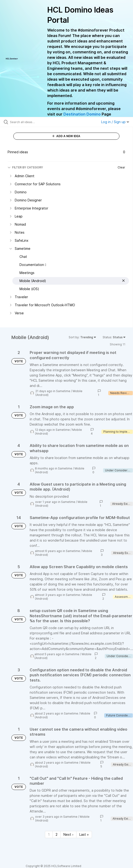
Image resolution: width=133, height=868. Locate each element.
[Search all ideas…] (37, 122)
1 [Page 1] (49, 834)
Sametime (63, 391)
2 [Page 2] (57, 834)
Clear (121, 167)
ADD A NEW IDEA (66, 136)
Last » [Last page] (84, 834)
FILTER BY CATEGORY (25, 167)
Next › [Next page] (68, 834)
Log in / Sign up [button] (115, 122)
